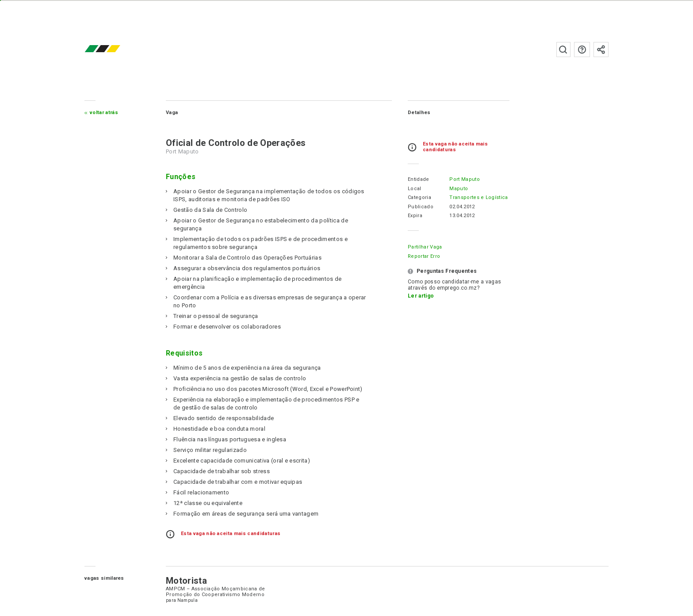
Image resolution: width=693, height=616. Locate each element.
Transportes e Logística (479, 197)
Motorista (186, 581)
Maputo (459, 189)
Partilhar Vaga (425, 247)
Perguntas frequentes (582, 50)
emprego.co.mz (115, 49)
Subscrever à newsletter (601, 50)
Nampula (188, 600)
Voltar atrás (104, 113)
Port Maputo (465, 179)
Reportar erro (424, 256)
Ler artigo (421, 296)
